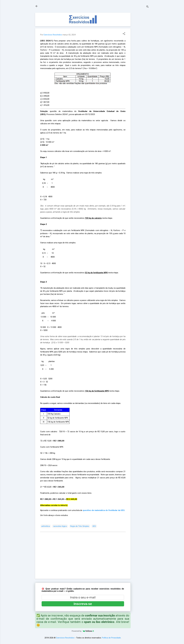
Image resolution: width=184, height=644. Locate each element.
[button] (124, 34)
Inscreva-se (83, 604)
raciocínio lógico (60, 526)
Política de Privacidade (111, 638)
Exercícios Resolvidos (65, 638)
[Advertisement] (141, 51)
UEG (94, 526)
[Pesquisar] (148, 7)
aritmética (46, 526)
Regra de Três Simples (80, 526)
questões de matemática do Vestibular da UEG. (104, 510)
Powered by (83, 631)
